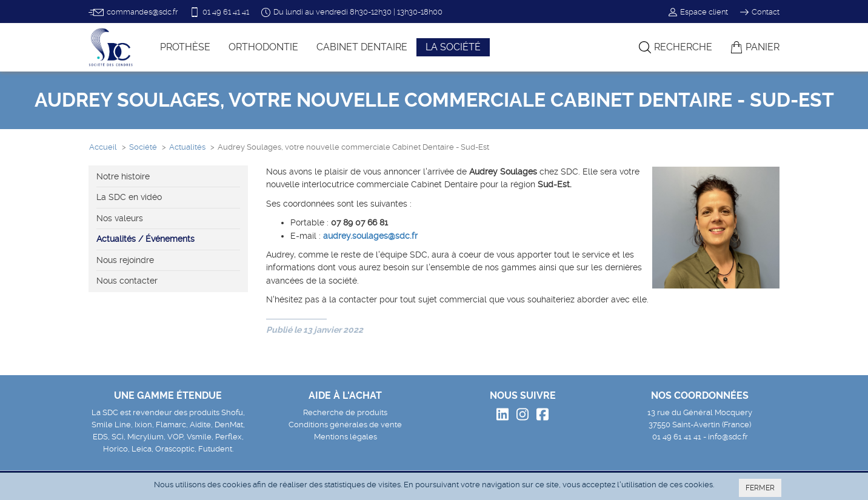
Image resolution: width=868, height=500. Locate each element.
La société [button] (453, 47)
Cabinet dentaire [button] (362, 47)
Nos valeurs (120, 218)
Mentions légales (346, 437)
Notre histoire (123, 176)
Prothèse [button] (185, 47)
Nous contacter (127, 281)
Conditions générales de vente (345, 425)
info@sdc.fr (728, 437)
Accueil (103, 147)
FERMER (760, 488)
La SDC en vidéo (129, 197)
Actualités (187, 147)
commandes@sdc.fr (133, 12)
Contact (760, 12)
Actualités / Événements (145, 239)
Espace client (698, 12)
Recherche (676, 47)
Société (143, 147)
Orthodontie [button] (263, 47)
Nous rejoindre (125, 260)
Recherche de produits (345, 412)
